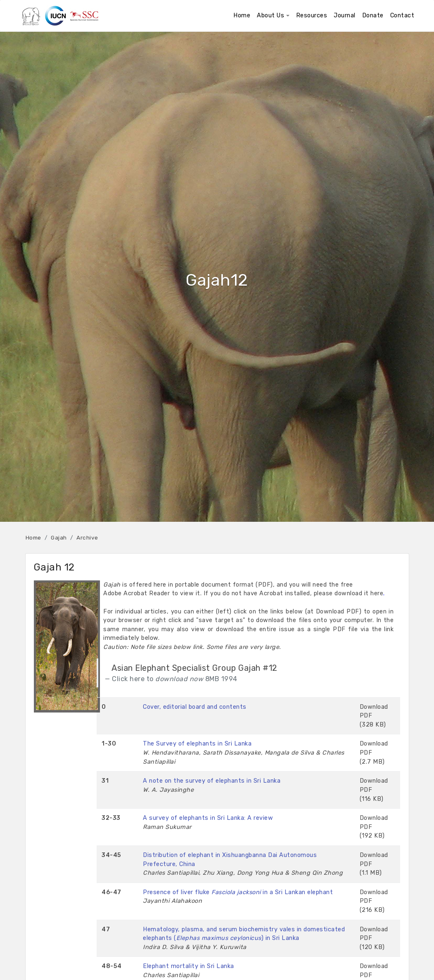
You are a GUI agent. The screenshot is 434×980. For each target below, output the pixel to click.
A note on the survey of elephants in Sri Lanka (212, 781)
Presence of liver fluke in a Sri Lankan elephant (238, 892)
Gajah (59, 537)
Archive (87, 537)
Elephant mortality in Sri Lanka (189, 966)
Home (33, 537)
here (377, 593)
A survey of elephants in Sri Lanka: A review (208, 818)
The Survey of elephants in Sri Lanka (197, 744)
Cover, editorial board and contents (195, 707)
